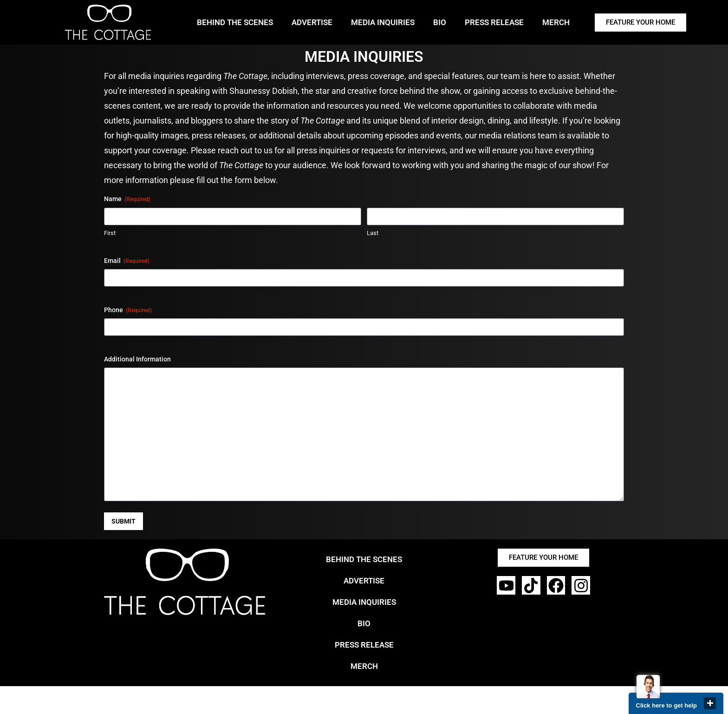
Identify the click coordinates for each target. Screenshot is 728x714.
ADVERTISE (312, 22)
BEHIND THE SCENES (235, 22)
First (110, 233)
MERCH (556, 22)
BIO (440, 22)
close (710, 703)
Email (127, 261)
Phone (128, 310)
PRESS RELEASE (494, 22)
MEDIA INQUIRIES (383, 22)
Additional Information (137, 359)
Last (373, 233)
